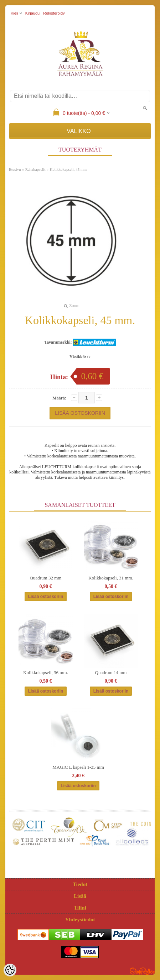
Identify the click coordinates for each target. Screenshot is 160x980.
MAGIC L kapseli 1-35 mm (78, 767)
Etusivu (15, 169)
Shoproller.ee (142, 971)
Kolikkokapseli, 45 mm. (68, 169)
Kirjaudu (32, 13)
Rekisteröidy (54, 13)
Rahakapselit (35, 169)
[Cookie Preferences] (10, 970)
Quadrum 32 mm (46, 578)
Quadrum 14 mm (111, 672)
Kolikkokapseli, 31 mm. (111, 578)
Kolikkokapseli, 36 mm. (46, 672)
